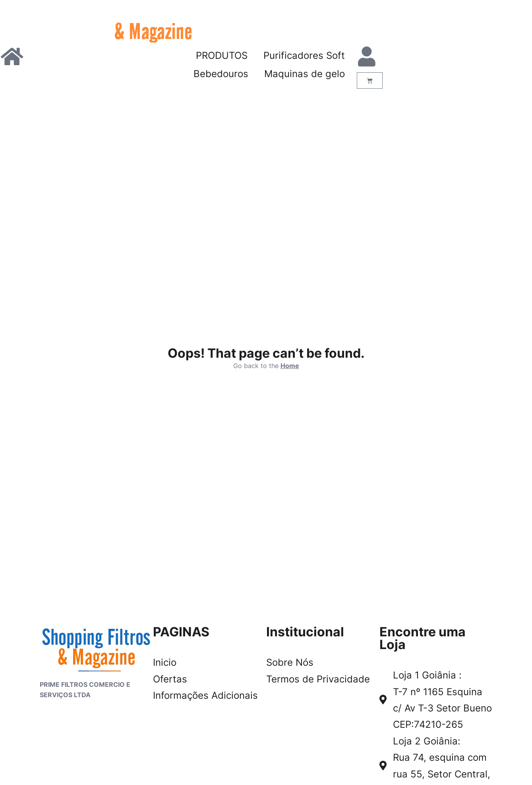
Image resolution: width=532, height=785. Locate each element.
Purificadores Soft (304, 55)
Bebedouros (221, 74)
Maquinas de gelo (305, 74)
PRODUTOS (222, 55)
